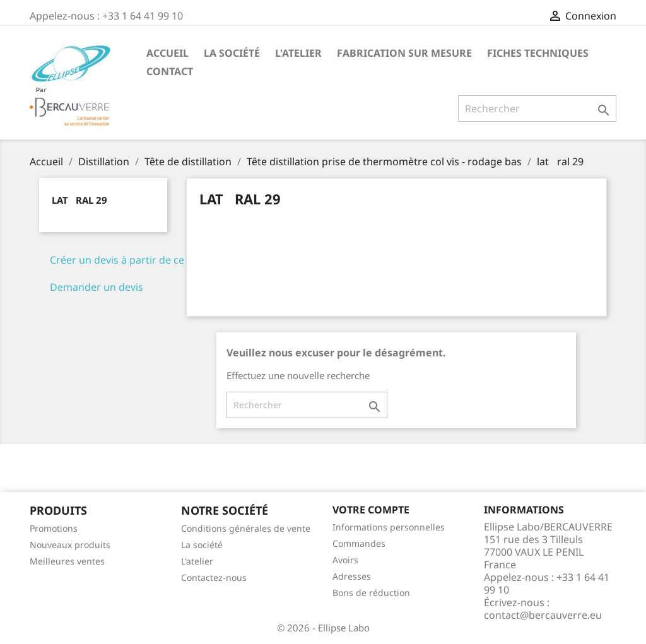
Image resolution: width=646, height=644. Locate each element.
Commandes (359, 543)
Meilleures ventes (67, 561)
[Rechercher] (537, 108)
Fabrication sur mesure (404, 53)
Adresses (352, 576)
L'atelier (298, 53)
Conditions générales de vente (246, 528)
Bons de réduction (371, 593)
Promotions (54, 528)
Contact (170, 71)
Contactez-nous (214, 577)
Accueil (167, 53)
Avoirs (345, 560)
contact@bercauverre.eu (543, 615)
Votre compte (371, 510)
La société (232, 53)
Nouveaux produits (70, 545)
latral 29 (79, 200)
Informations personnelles (389, 527)
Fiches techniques (538, 53)
